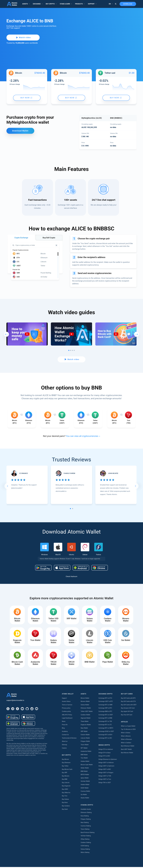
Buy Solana (65, 800)
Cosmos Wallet (85, 792)
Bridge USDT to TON (105, 777)
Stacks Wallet (85, 799)
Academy (65, 732)
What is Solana (126, 734)
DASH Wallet (85, 789)
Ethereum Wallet (86, 709)
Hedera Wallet (85, 762)
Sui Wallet (84, 796)
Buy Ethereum (66, 764)
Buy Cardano (66, 807)
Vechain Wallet (85, 782)
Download (127, 4)
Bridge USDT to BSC (105, 770)
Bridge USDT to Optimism (106, 767)
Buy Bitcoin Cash (67, 770)
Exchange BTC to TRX (105, 722)
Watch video (21, 38)
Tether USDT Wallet (87, 712)
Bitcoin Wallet (85, 699)
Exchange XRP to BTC (105, 709)
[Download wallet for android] (43, 568)
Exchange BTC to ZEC (105, 739)
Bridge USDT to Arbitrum (106, 764)
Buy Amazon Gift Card (128, 709)
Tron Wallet (84, 759)
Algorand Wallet (86, 719)
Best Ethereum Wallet (128, 747)
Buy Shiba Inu (66, 793)
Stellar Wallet (85, 769)
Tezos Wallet (85, 746)
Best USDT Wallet (126, 750)
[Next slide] (136, 487)
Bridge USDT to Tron (105, 780)
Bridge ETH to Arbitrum (106, 750)
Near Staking (85, 823)
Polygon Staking (86, 820)
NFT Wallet (84, 749)
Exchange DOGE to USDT (106, 732)
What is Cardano (126, 744)
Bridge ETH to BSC (104, 757)
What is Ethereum (126, 740)
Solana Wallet (85, 706)
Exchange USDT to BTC (106, 702)
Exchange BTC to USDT (106, 716)
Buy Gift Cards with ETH (128, 702)
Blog (63, 729)
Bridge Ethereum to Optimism (108, 760)
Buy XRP (64, 774)
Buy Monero (66, 777)
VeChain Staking (86, 837)
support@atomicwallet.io (15, 701)
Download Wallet (20, 131)
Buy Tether (65, 767)
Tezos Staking (85, 830)
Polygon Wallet (85, 742)
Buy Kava (65, 803)
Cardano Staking (86, 843)
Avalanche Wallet (86, 752)
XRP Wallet (84, 732)
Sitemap (64, 746)
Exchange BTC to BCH (105, 736)
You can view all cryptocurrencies (82, 437)
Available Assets (86, 810)
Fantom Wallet (85, 736)
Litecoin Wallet (85, 739)
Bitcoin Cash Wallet (87, 766)
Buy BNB (65, 780)
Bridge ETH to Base (105, 754)
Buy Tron (65, 797)
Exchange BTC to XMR (106, 706)
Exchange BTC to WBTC (106, 729)
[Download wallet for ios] (62, 568)
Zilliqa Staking (85, 840)
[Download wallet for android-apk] (81, 568)
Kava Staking (85, 817)
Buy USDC (65, 790)
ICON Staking (85, 847)
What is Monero (126, 737)
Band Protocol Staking (87, 833)
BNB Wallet (84, 756)
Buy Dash (65, 810)
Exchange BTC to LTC (105, 726)
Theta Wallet (85, 722)
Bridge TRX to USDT (105, 784)
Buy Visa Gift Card (127, 716)
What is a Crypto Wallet (128, 727)
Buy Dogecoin (66, 787)
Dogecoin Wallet (86, 726)
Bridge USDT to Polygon (106, 774)
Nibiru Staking (85, 853)
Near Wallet (84, 729)
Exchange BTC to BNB (105, 719)
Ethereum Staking (86, 813)
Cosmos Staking (86, 827)
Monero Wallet (85, 702)
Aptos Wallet (85, 779)
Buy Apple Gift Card (127, 712)
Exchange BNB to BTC (105, 712)
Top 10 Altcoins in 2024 (128, 730)
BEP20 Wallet (85, 776)
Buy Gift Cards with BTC (128, 699)
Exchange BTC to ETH (105, 699)
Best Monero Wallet (127, 754)
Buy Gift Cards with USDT (129, 706)
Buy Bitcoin (65, 760)
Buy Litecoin (66, 784)
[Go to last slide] (7, 487)
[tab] (70, 509)
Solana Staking (85, 850)
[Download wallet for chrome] (100, 568)
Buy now (26, 98)
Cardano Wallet (85, 716)
